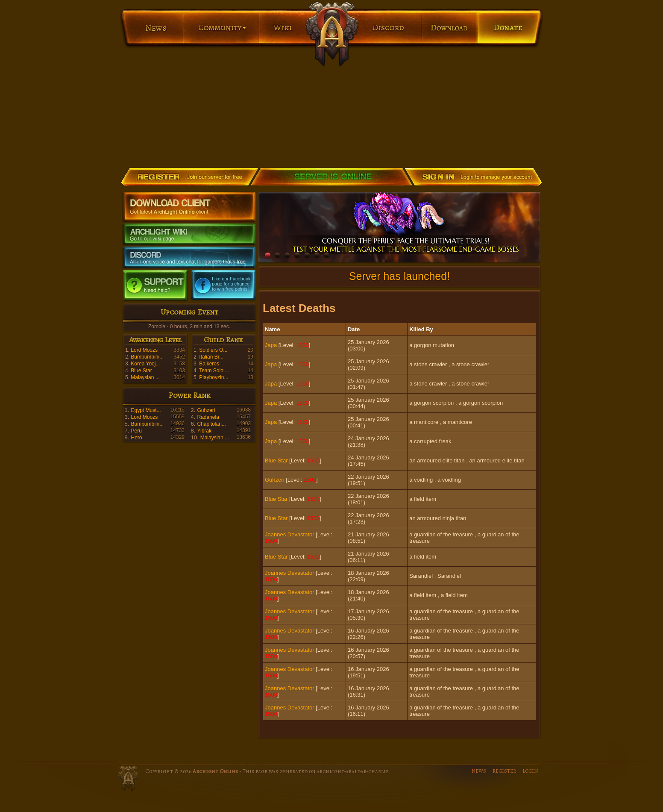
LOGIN (530, 771)
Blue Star (141, 371)
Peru (136, 431)
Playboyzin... (214, 377)
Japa (271, 345)
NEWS (479, 771)
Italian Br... (211, 357)
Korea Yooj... (145, 364)
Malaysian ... (145, 377)
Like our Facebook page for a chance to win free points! (231, 284)
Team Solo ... (214, 371)
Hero (136, 438)
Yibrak (204, 431)
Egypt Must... (146, 410)
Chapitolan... (211, 424)
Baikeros (209, 364)
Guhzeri (206, 410)
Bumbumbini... (147, 357)
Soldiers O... (213, 350)
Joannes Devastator (290, 534)
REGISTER (504, 771)
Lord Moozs (144, 350)
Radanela (208, 417)
